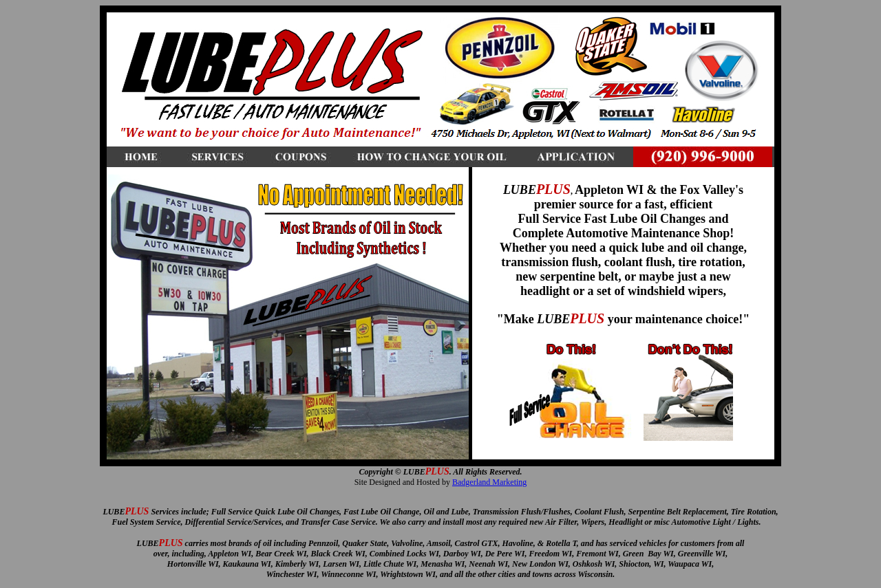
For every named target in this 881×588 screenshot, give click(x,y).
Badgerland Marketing (489, 482)
